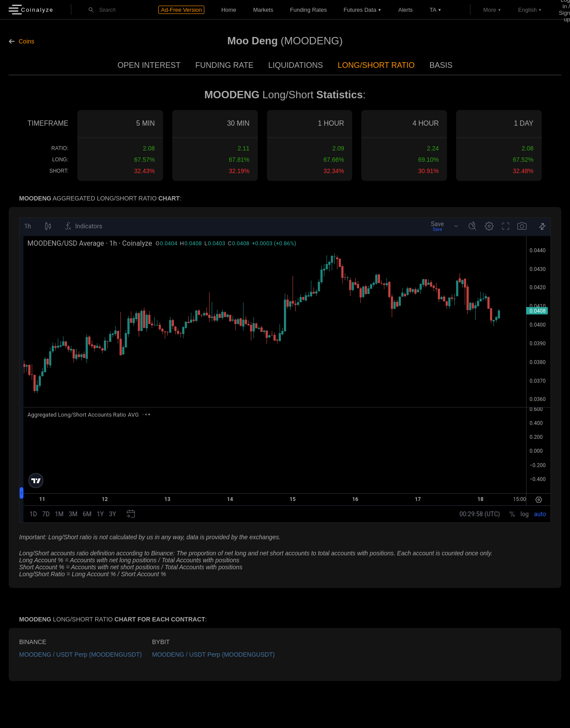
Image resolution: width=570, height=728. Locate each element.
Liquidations (296, 65)
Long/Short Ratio (376, 65)
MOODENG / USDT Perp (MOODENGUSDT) (80, 655)
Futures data (360, 10)
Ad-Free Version (181, 10)
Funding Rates (308, 10)
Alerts (405, 10)
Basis (441, 65)
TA (433, 10)
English (528, 10)
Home (229, 10)
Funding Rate (224, 65)
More (490, 10)
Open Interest (149, 65)
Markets (263, 10)
